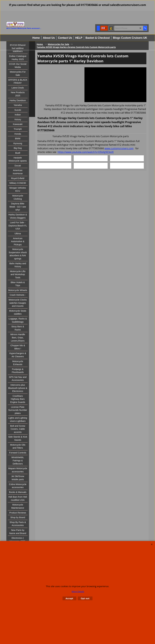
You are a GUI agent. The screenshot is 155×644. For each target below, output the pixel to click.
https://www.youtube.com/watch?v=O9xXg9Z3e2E (86, 152)
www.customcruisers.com (119, 148)
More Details (78, 591)
